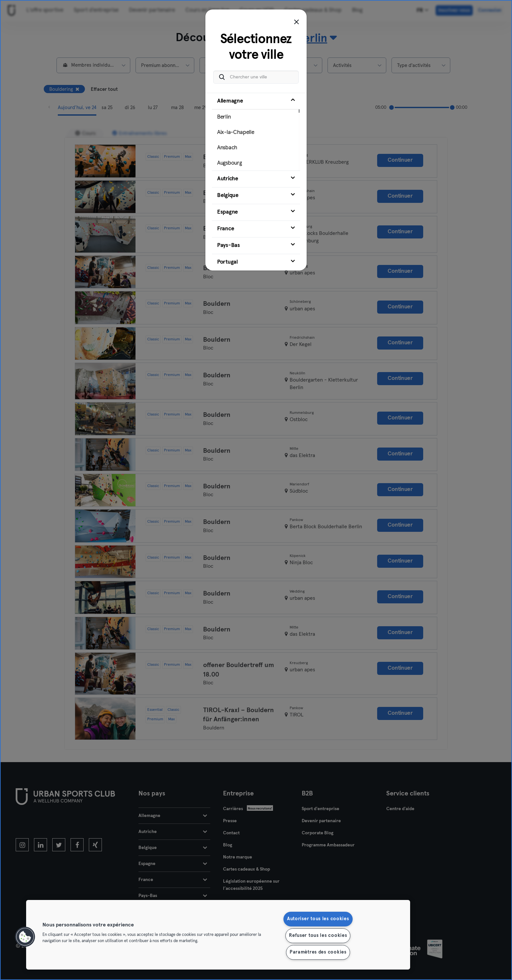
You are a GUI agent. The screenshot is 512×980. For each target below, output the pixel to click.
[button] (25, 937)
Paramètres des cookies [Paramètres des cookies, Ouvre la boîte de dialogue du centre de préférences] (318, 952)
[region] (218, 935)
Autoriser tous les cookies (318, 919)
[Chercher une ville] (256, 77)
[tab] (256, 132)
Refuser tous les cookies (318, 936)
